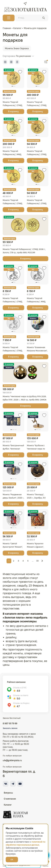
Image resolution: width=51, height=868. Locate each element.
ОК (12, 860)
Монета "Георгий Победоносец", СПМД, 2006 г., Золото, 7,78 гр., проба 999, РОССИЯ (24, 251)
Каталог (8, 805)
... (33, 561)
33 (37, 561)
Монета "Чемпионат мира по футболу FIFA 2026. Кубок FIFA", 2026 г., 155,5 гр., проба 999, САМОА (25, 398)
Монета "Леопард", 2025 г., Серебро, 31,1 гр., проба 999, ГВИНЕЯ (38, 498)
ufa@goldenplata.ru (12, 760)
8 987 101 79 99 (10, 723)
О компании (10, 799)
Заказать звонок (10, 728)
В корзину (13, 111)
